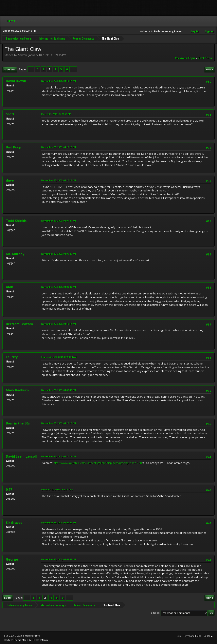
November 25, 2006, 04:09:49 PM (59, 221)
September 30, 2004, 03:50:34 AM (59, 357)
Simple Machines (31, 636)
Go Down (10, 69)
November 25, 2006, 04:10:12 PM (59, 81)
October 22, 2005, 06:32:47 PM (57, 489)
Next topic (205, 58)
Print (210, 69)
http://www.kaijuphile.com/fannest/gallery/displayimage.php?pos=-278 (98, 463)
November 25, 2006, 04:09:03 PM (59, 523)
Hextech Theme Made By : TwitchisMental (26, 640)
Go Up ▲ (208, 636)
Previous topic (185, 58)
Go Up (8, 598)
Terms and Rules (192, 636)
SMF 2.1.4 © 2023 (13, 636)
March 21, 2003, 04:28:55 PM (56, 114)
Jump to (155, 613)
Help (178, 636)
